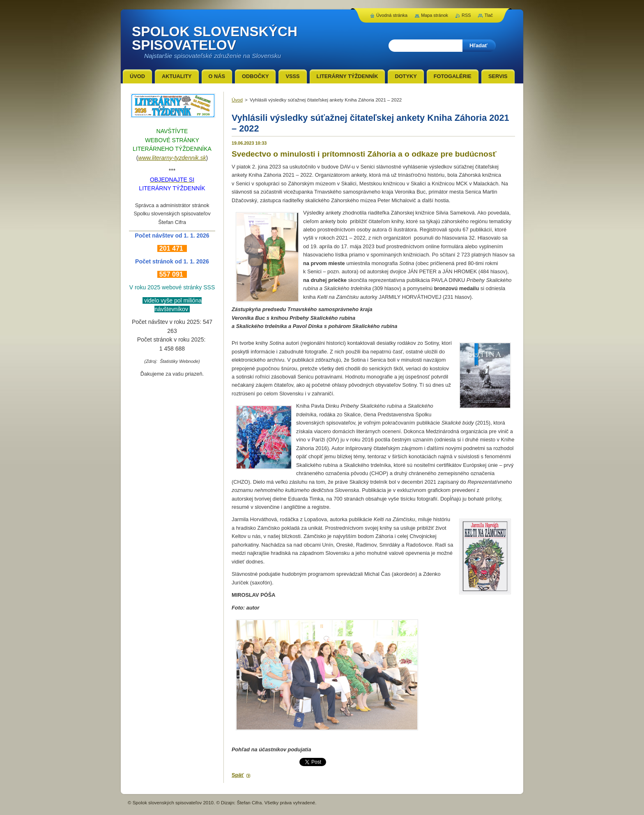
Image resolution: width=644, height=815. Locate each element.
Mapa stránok (435, 15)
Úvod (237, 100)
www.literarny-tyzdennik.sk (172, 158)
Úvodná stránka (392, 15)
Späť (238, 775)
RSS (466, 15)
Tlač (489, 15)
